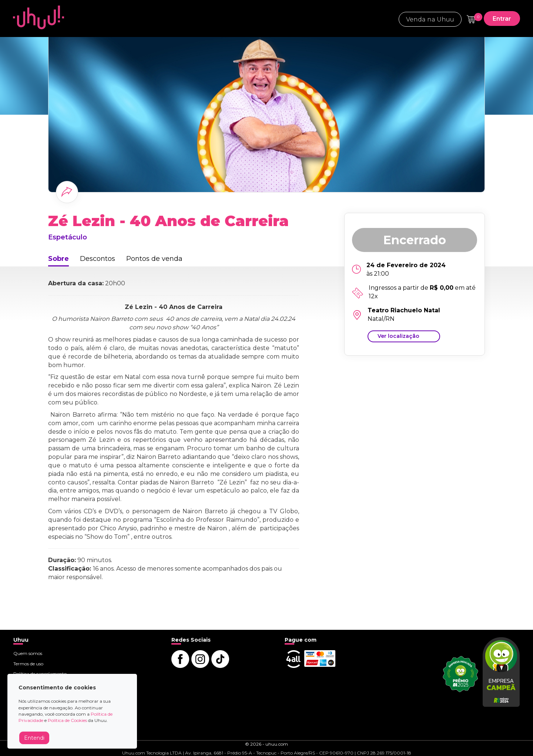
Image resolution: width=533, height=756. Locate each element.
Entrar (502, 19)
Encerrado (415, 240)
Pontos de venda (154, 259)
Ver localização (398, 336)
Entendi (34, 738)
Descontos (98, 259)
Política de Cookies (67, 720)
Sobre (58, 259)
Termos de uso (28, 664)
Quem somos (28, 653)
